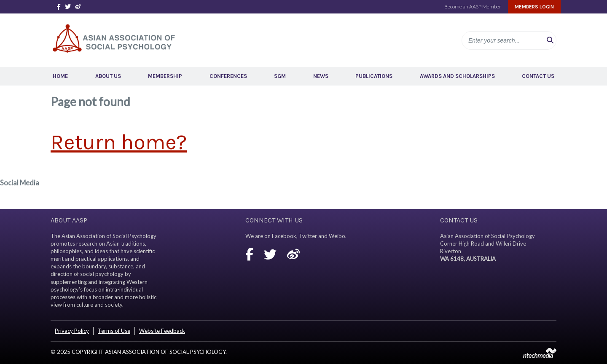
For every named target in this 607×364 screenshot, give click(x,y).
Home (60, 76)
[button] (550, 40)
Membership (165, 76)
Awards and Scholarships (457, 76)
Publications (374, 76)
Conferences (228, 76)
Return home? (119, 142)
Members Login (534, 7)
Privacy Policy (72, 331)
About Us (108, 76)
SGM (280, 76)
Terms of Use (114, 331)
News (321, 76)
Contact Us (538, 76)
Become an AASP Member (473, 7)
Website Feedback (162, 331)
